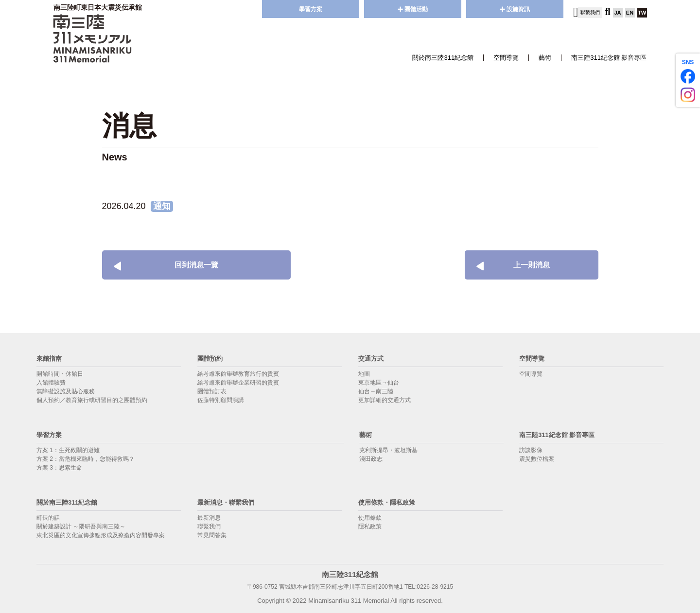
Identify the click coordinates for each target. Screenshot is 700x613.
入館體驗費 (51, 383)
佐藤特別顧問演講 (221, 400)
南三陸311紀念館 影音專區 (609, 58)
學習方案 (311, 9)
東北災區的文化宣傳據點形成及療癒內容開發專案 (101, 535)
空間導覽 (506, 58)
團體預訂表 (212, 391)
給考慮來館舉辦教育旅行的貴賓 (238, 374)
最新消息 (209, 518)
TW (642, 13)
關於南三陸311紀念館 (443, 58)
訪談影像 (531, 450)
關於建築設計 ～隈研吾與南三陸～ (81, 526)
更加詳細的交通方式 (385, 400)
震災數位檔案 (537, 459)
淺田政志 (371, 459)
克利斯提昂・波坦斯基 (388, 450)
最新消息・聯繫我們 (230, 502)
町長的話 (48, 518)
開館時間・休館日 (60, 374)
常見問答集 (212, 535)
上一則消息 (516, 265)
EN (630, 13)
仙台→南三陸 (376, 391)
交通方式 (373, 358)
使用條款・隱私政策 (391, 502)
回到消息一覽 (156, 265)
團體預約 (212, 358)
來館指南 (51, 358)
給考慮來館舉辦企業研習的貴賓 (238, 383)
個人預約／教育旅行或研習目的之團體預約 (92, 400)
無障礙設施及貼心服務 (66, 391)
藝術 (545, 58)
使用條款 (370, 518)
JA (617, 13)
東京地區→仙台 (379, 383)
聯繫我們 (209, 526)
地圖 (364, 374)
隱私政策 (370, 526)
